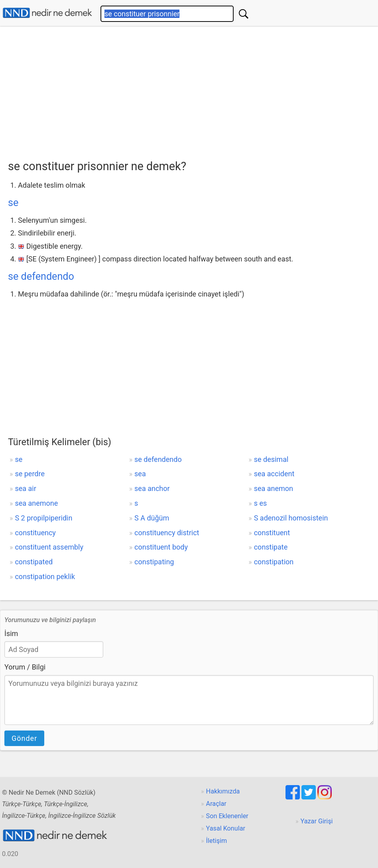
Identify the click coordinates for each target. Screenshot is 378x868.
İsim (11, 633)
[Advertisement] (193, 90)
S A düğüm (152, 518)
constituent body (161, 547)
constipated (34, 562)
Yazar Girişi (317, 821)
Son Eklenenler (227, 816)
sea (140, 474)
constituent (272, 533)
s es (261, 503)
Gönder (24, 738)
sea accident (274, 474)
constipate (271, 547)
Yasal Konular (226, 828)
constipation (274, 562)
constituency (35, 533)
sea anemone (36, 503)
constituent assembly (49, 547)
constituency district (167, 533)
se (13, 203)
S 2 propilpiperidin (43, 518)
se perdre (30, 474)
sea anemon (274, 488)
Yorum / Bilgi (25, 667)
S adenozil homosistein (291, 518)
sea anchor (152, 488)
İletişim (217, 841)
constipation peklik (45, 576)
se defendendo (41, 276)
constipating (154, 562)
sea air (25, 488)
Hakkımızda (223, 791)
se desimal (271, 459)
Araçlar (216, 804)
